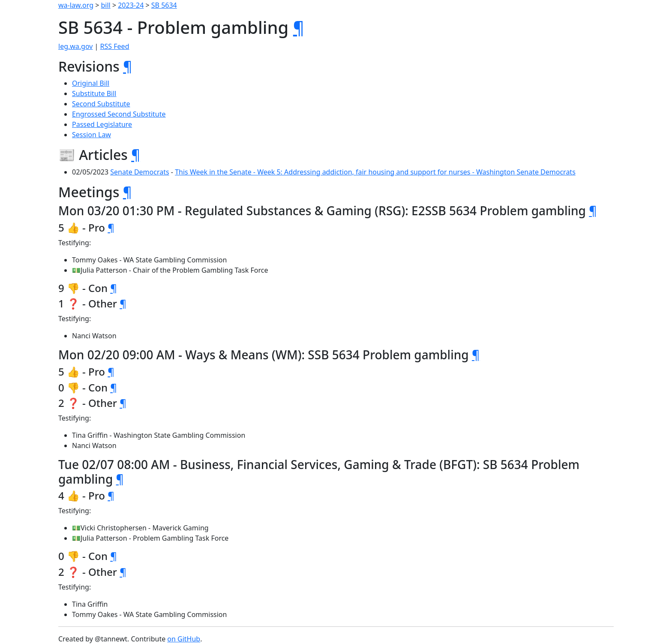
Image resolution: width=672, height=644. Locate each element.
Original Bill (91, 83)
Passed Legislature (102, 124)
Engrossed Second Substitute (119, 114)
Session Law (91, 135)
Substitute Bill (94, 93)
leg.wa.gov (75, 46)
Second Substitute (101, 104)
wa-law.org (76, 5)
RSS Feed (115, 46)
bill (106, 5)
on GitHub (184, 639)
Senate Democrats (139, 172)
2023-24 (131, 5)
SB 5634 (164, 5)
